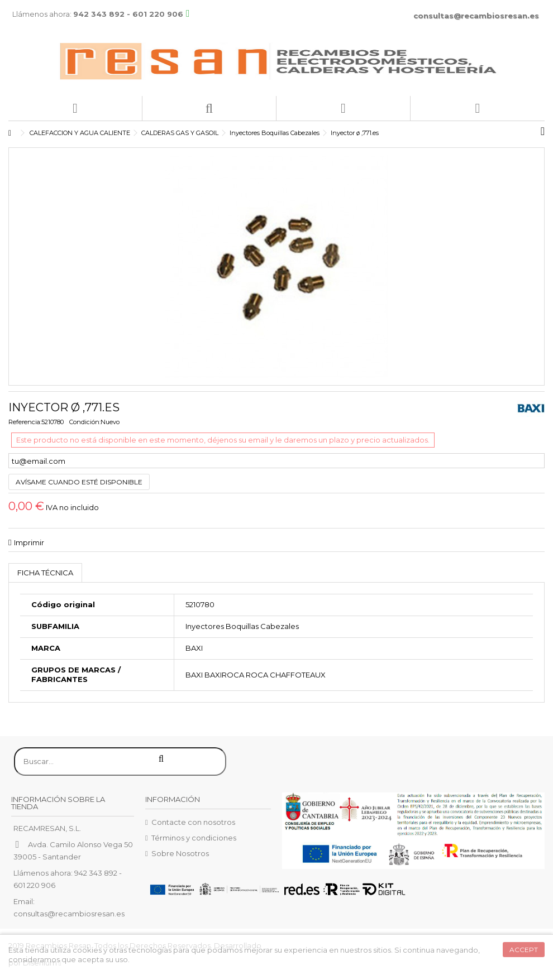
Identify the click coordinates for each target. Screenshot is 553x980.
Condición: (85, 422)
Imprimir (29, 542)
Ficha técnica (45, 573)
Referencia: (25, 422)
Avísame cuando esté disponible (79, 482)
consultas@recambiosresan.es (476, 16)
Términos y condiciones (194, 838)
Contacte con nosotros (193, 822)
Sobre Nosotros (180, 853)
